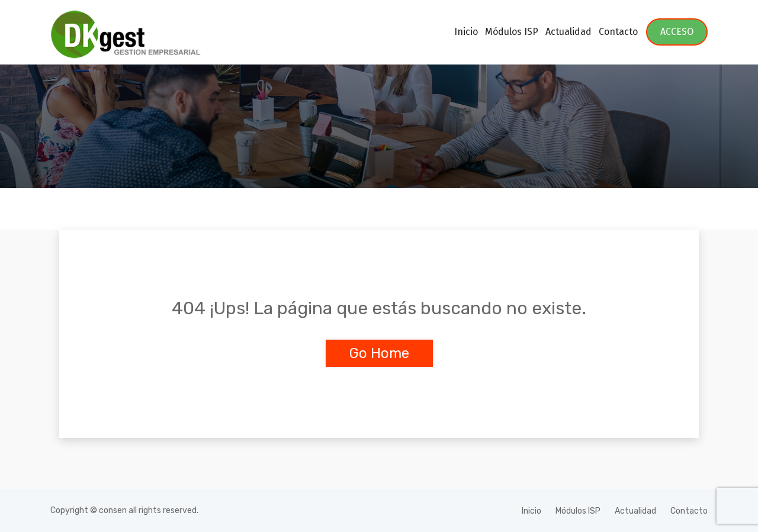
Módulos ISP (512, 32)
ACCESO (677, 32)
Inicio (466, 32)
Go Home (379, 353)
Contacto (618, 32)
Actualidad (568, 32)
